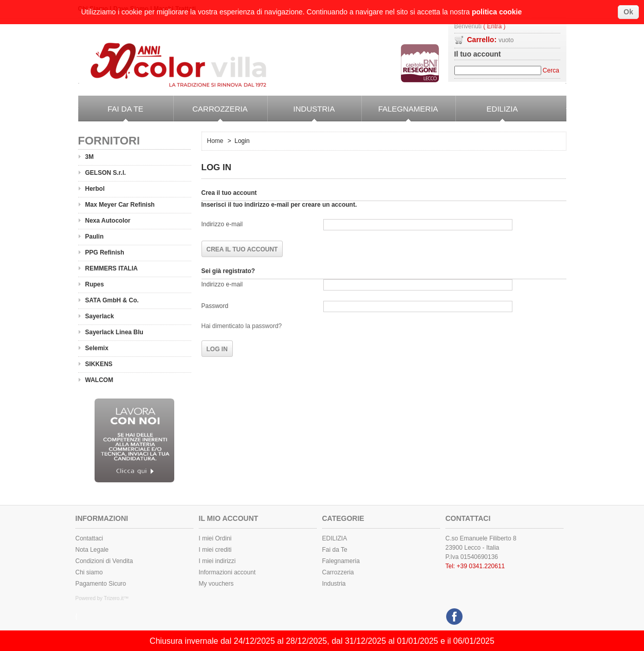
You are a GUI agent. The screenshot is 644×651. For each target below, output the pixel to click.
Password (215, 306)
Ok (628, 12)
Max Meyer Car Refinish (120, 205)
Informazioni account (227, 572)
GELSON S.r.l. (106, 173)
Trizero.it (114, 598)
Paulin (95, 237)
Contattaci (89, 538)
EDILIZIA (487, 113)
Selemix (97, 348)
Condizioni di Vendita (104, 561)
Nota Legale (92, 550)
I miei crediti (215, 550)
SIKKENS (99, 364)
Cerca (551, 70)
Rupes (95, 284)
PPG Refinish (105, 252)
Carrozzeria (210, 113)
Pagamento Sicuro (101, 584)
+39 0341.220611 (481, 566)
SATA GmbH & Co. (112, 300)
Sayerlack (100, 316)
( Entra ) (494, 26)
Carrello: (491, 40)
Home (215, 141)
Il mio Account (229, 518)
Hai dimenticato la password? (242, 326)
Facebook (453, 614)
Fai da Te (111, 113)
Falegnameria (400, 113)
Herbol (95, 189)
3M (90, 157)
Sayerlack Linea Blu (114, 332)
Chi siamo (89, 572)
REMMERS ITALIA (112, 268)
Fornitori (109, 141)
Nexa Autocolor (108, 221)
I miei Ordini (215, 538)
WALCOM (99, 380)
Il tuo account (478, 54)
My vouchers (216, 584)
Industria (301, 113)
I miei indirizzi (217, 561)
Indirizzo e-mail (222, 224)
